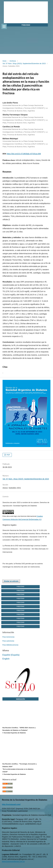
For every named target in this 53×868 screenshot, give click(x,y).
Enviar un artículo (11, 581)
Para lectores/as (8, 637)
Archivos (13, 61)
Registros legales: (10, 525)
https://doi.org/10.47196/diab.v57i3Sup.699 (24, 154)
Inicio (4, 61)
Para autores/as (8, 641)
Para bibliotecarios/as (10, 645)
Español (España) (11, 655)
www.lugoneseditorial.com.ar (13, 861)
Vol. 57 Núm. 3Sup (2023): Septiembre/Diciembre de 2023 (24, 64)
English (6, 659)
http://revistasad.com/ (11, 804)
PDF (8, 455)
